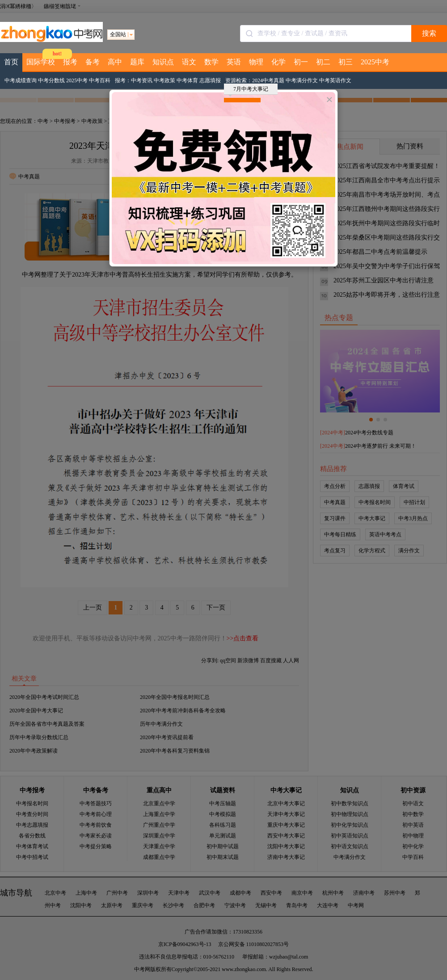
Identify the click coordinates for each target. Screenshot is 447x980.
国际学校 (41, 62)
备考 (93, 62)
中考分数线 (51, 80)
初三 (346, 62)
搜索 (429, 33)
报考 (70, 62)
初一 (301, 62)
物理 (256, 62)
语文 (189, 62)
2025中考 (375, 62)
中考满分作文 (302, 80)
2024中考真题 (268, 80)
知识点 (163, 62)
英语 (234, 62)
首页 (11, 62)
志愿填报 (210, 80)
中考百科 (100, 80)
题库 (137, 62)
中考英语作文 (335, 80)
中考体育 (187, 80)
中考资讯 (142, 80)
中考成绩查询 (21, 80)
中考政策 (164, 80)
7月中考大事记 (248, 90)
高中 (115, 62)
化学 (278, 62)
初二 (323, 62)
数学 (211, 62)
